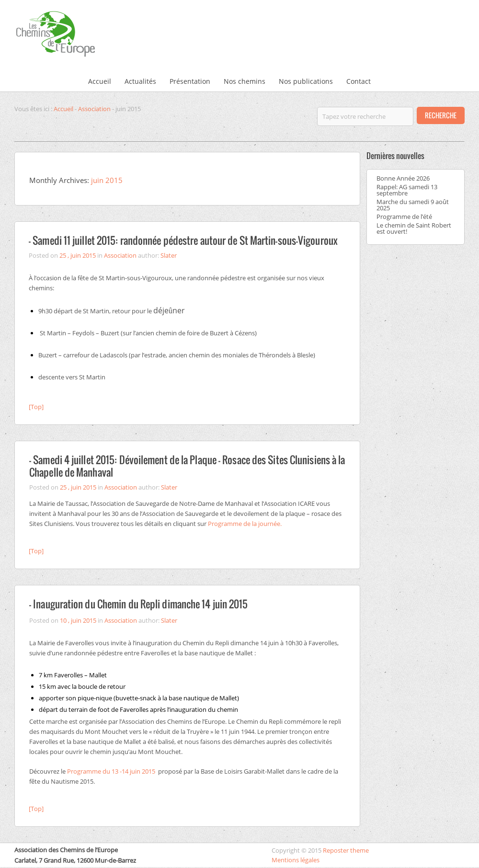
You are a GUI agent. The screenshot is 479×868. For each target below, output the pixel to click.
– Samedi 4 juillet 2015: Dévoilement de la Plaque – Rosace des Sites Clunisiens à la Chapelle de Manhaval (187, 466)
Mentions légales (296, 860)
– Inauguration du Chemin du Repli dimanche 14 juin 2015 (139, 604)
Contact (359, 81)
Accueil (100, 81)
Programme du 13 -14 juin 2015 (111, 771)
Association (94, 109)
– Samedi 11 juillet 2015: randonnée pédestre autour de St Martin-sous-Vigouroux (183, 240)
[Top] (36, 407)
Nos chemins (245, 81)
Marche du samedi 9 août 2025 (413, 205)
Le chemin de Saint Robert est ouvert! (414, 228)
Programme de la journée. (245, 524)
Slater (169, 255)
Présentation (190, 81)
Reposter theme (346, 850)
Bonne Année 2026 (403, 178)
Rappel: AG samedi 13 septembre (407, 190)
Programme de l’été (404, 217)
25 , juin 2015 (78, 255)
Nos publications (306, 81)
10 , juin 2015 (78, 620)
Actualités (140, 81)
